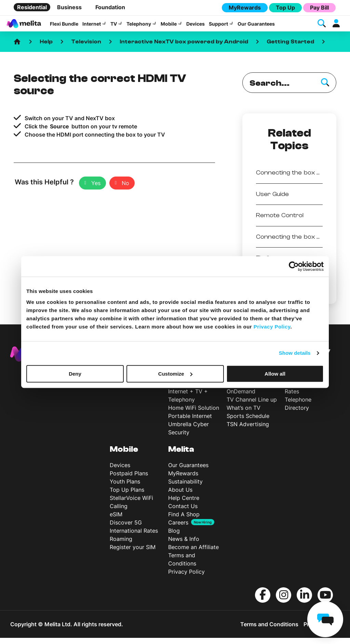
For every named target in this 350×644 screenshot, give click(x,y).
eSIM (116, 520)
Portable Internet (190, 422)
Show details (295, 353)
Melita (181, 455)
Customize (175, 374)
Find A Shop (184, 520)
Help (46, 48)
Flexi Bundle (64, 27)
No (125, 189)
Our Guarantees (256, 27)
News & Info (184, 545)
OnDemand (241, 397)
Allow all (275, 374)
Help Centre (184, 504)
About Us (180, 496)
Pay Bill (319, 8)
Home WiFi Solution (194, 414)
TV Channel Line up (252, 406)
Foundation (110, 7)
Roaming (121, 545)
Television (86, 48)
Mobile (169, 27)
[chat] (325, 619)
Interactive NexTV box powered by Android (184, 48)
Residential (32, 7)
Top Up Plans (127, 496)
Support (218, 27)
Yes (96, 189)
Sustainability (185, 488)
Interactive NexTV (250, 389)
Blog (174, 537)
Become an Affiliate (193, 553)
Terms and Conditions (269, 630)
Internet (92, 27)
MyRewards (245, 8)
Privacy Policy (186, 578)
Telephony (139, 27)
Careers (178, 529)
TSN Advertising (248, 430)
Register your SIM (133, 553)
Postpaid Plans (129, 479)
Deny (75, 374)
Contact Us (183, 512)
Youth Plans (125, 488)
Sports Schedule (248, 422)
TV (114, 27)
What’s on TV (244, 414)
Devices (196, 27)
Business (69, 7)
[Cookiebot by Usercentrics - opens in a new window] (294, 266)
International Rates (134, 537)
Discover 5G (126, 529)
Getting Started (290, 48)
